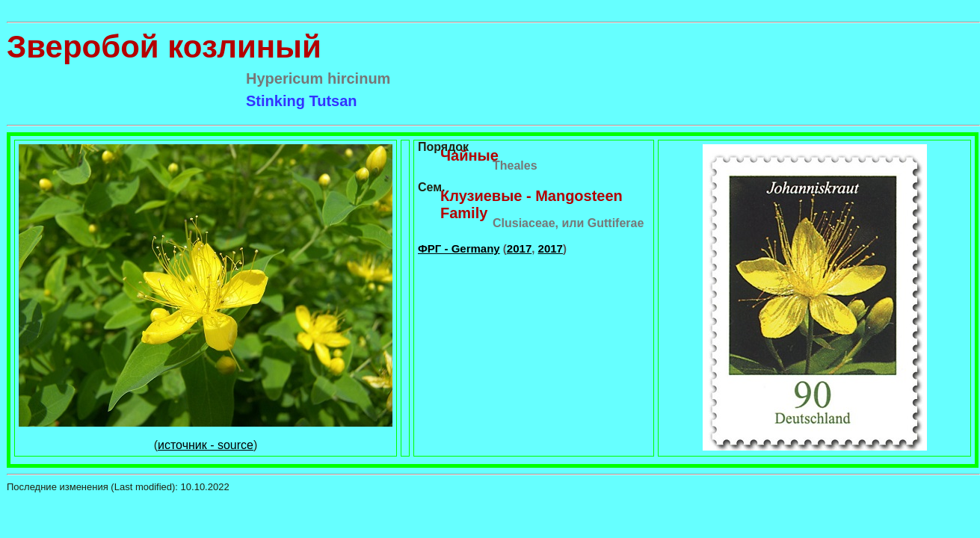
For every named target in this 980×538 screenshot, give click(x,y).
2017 (519, 248)
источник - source (206, 445)
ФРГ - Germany (459, 248)
